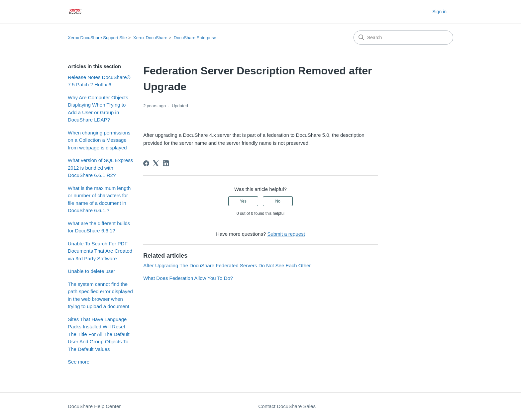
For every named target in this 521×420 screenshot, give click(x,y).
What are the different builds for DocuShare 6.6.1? (99, 227)
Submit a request (286, 234)
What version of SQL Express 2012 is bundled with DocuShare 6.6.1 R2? (100, 168)
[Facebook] (146, 163)
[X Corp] (156, 163)
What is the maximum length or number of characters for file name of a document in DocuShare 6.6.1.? (99, 199)
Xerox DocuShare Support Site (97, 38)
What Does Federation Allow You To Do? (188, 278)
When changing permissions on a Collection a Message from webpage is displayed (99, 140)
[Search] (403, 38)
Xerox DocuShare (150, 38)
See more (79, 362)
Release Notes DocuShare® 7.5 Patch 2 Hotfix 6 (99, 81)
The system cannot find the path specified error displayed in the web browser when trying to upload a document (100, 295)
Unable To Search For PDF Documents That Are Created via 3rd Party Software (100, 251)
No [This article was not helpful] (278, 201)
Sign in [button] (439, 12)
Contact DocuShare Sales (287, 406)
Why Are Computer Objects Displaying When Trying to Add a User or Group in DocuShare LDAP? (98, 109)
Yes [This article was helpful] (243, 201)
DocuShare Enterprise (195, 38)
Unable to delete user (92, 271)
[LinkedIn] (166, 163)
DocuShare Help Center (94, 406)
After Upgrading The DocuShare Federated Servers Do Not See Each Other (227, 265)
